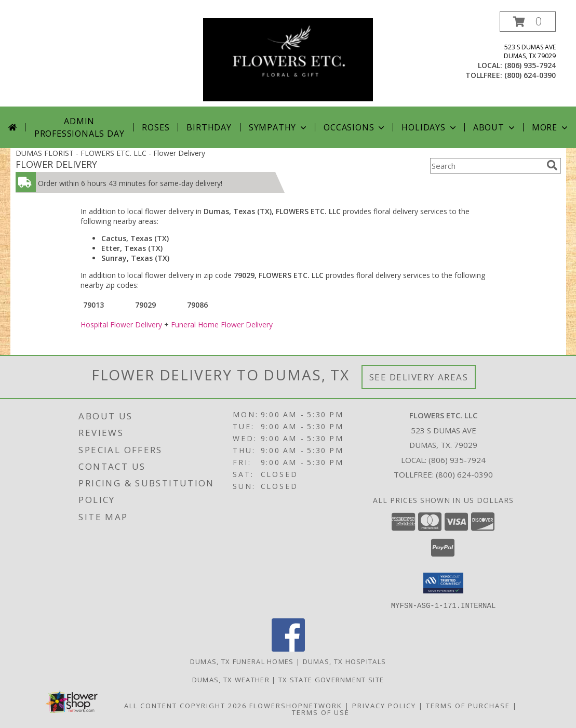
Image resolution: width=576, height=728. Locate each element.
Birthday (209, 127)
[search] (552, 165)
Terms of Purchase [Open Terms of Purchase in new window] (468, 705)
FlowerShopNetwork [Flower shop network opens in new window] (296, 705)
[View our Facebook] (288, 648)
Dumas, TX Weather (231, 679)
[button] (528, 22)
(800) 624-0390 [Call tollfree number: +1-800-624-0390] (530, 75)
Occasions (355, 127)
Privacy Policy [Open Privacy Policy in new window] (384, 705)
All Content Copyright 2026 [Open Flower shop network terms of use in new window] (185, 705)
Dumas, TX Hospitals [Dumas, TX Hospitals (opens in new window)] (345, 661)
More (551, 127)
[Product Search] (486, 166)
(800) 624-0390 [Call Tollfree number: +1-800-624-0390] (464, 474)
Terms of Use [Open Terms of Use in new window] (321, 712)
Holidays (430, 127)
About (495, 127)
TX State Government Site (331, 679)
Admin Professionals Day (79, 127)
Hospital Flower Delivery (121, 325)
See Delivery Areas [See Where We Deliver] (419, 377)
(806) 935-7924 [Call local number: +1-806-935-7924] (530, 65)
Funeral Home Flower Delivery (222, 325)
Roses (156, 127)
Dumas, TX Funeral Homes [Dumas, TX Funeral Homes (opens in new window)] (242, 661)
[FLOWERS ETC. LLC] (288, 59)
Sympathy (279, 127)
